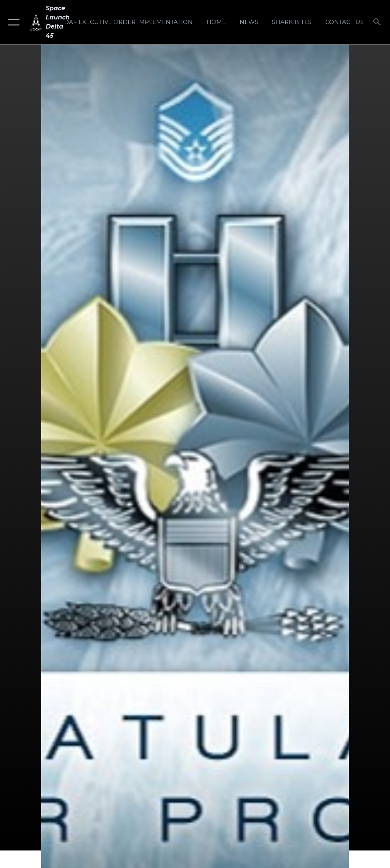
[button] (12, 22)
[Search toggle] (378, 22)
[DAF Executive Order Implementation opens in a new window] (128, 22)
